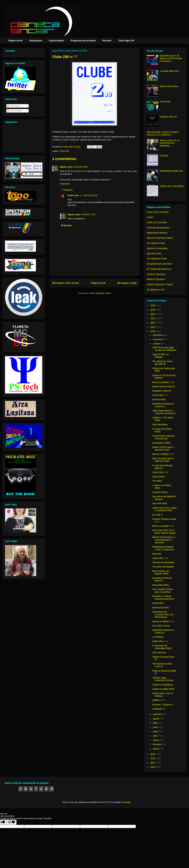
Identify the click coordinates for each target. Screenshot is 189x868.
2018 (153, 758)
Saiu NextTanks (160, 425)
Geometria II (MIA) (161, 443)
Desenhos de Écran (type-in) (162, 579)
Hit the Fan (165, 102)
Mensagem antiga (127, 283)
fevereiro (157, 744)
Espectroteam (56, 41)
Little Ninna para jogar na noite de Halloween (164, 349)
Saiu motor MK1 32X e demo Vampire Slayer (164, 532)
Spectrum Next (154, 254)
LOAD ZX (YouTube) (157, 222)
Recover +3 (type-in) (162, 705)
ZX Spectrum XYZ (156, 290)
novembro (158, 339)
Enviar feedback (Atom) (100, 293)
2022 (153, 323)
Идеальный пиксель (157, 233)
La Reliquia (158, 637)
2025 (153, 310)
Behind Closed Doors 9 (164, 387)
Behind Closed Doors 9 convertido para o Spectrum (164, 540)
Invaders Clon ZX (168, 117)
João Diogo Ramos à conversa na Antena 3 (164, 412)
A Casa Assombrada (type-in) (162, 467)
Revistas (107, 41)
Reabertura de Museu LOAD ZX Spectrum (163, 548)
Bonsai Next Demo (169, 86)
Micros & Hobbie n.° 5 (163, 454)
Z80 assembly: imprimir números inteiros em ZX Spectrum (163, 133)
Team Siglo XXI (126, 41)
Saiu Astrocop (159, 652)
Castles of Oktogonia (163, 685)
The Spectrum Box (156, 243)
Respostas (68, 190)
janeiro (156, 749)
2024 (153, 314)
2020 (153, 331)
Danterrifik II (158, 603)
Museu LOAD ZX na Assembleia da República (170, 143)
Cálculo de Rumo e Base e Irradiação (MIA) (165, 509)
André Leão (73, 195)
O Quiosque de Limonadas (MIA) (162, 647)
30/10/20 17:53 (88, 214)
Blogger (127, 802)
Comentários (14, 111)
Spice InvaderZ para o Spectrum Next (163, 460)
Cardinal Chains (160, 492)
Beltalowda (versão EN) (171, 171)
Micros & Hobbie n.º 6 (163, 382)
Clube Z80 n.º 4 (160, 641)
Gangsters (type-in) (162, 391)
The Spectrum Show (157, 259)
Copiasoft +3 (159, 709)
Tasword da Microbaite (163, 562)
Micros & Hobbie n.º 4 (163, 526)
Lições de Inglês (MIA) (163, 689)
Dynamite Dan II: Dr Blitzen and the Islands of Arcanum (171, 58)
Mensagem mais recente (66, 283)
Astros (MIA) (158, 477)
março (156, 740)
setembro (158, 714)
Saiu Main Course (161, 626)
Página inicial (15, 41)
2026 (153, 305)
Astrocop (157, 554)
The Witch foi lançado (163, 567)
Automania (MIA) (161, 608)
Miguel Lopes (66, 167)
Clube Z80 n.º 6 (160, 472)
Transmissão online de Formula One (163, 437)
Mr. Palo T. (157, 515)
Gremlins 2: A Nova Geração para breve (163, 598)
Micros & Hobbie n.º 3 (163, 621)
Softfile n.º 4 (158, 700)
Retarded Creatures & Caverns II (163, 405)
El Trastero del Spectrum (159, 269)
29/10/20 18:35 (81, 167)
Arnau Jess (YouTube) (158, 212)
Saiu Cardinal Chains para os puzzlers (163, 591)
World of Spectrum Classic (160, 284)
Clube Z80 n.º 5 (160, 558)
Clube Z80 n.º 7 (160, 395)
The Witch (157, 481)
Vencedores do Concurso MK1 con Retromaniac (163, 614)
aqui (63, 137)
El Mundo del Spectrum (158, 228)
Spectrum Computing (157, 248)
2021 (153, 327)
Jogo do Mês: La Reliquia (160, 356)
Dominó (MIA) (159, 399)
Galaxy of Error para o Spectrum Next (163, 448)
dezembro (158, 335)
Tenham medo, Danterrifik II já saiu (163, 679)
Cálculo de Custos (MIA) (172, 186)
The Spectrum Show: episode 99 (163, 363)
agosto (156, 719)
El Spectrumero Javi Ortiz (159, 264)
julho (155, 723)
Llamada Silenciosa (169, 71)
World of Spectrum (156, 279)
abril (155, 736)
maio (155, 732)
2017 (153, 763)
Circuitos (164, 156)
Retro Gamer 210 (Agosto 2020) (161, 572)
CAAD (150, 217)
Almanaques (36, 41)
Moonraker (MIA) (161, 585)
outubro (157, 344)
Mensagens (14, 106)
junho (156, 727)
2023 (153, 318)
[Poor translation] (11, 822)
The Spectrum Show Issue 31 (162, 665)
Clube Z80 (64, 151)
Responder (65, 184)
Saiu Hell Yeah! (160, 503)
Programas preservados (83, 41)
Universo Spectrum (156, 274)
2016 (153, 767)
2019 (153, 754)
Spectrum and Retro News (160, 238)
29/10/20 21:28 (90, 195)
